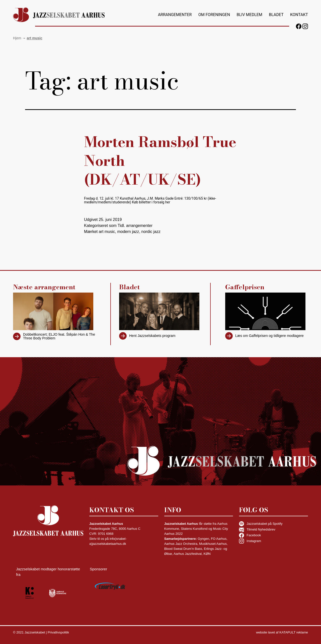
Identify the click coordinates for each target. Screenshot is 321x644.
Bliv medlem (249, 15)
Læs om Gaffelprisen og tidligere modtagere (269, 336)
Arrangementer (175, 15)
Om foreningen (214, 15)
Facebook (250, 535)
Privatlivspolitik (58, 632)
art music (107, 232)
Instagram (250, 541)
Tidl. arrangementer (135, 226)
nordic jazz (151, 232)
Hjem (17, 38)
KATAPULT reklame (294, 632)
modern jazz (128, 232)
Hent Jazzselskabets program (152, 336)
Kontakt (299, 15)
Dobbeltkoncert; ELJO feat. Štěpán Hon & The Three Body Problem (59, 336)
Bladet (276, 15)
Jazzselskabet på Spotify (261, 524)
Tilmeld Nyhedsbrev (257, 530)
